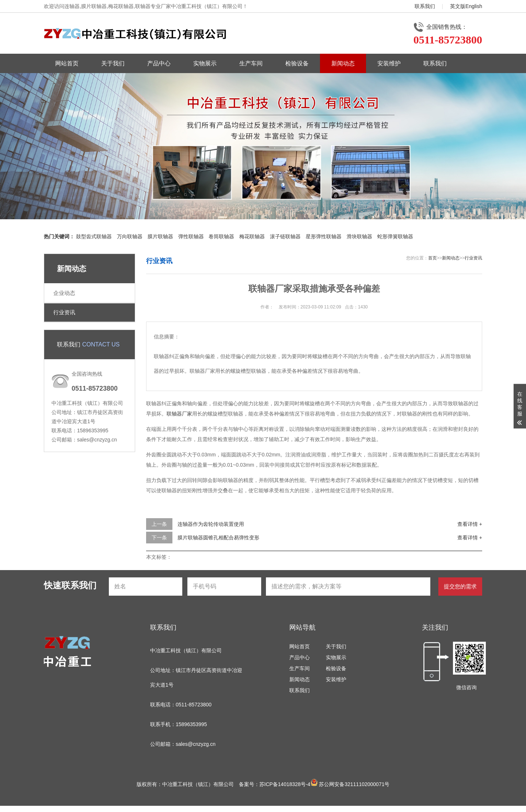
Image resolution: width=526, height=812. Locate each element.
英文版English (466, 6)
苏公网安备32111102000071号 (350, 784)
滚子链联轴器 (285, 236)
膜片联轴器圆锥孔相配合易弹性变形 (218, 538)
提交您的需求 (460, 586)
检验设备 (297, 63)
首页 (432, 258)
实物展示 (205, 63)
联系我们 (425, 6)
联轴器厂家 (179, 414)
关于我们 (113, 63)
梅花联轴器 (252, 236)
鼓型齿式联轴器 (94, 236)
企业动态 (64, 293)
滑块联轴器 (359, 236)
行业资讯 (64, 312)
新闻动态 (343, 63)
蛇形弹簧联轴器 (395, 236)
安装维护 (389, 63)
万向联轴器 (130, 236)
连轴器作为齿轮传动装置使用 (211, 524)
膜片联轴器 (160, 236)
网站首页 (67, 63)
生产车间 (251, 63)
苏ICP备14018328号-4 (285, 784)
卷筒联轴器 (221, 236)
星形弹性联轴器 (324, 236)
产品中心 (159, 63)
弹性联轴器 (191, 236)
